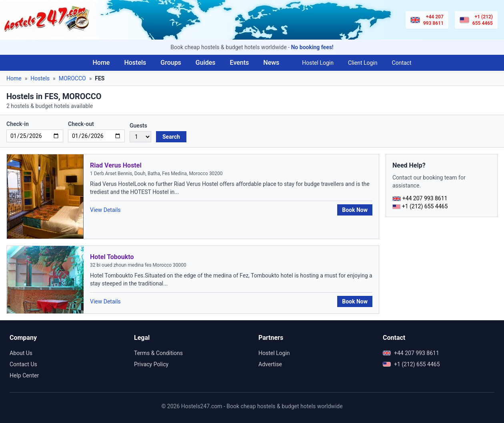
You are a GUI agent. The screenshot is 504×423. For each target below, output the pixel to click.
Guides (206, 63)
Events (240, 63)
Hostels (135, 63)
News (271, 63)
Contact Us (23, 364)
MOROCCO (72, 78)
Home (101, 63)
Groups (171, 63)
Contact (402, 63)
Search (171, 137)
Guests (138, 126)
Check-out (81, 124)
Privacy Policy (151, 364)
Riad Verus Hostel (116, 165)
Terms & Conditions (158, 353)
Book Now (355, 210)
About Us (21, 353)
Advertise (270, 364)
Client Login (363, 63)
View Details (105, 210)
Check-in (18, 124)
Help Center (24, 375)
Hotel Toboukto (112, 257)
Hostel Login (318, 63)
